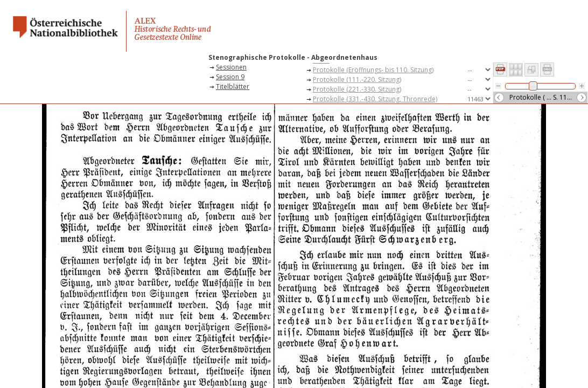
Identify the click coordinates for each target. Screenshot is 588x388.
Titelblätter (233, 86)
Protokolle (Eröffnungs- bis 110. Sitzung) (373, 70)
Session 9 (230, 77)
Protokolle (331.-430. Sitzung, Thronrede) (375, 99)
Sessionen (231, 67)
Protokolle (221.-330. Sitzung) (357, 89)
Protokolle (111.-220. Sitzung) (357, 79)
